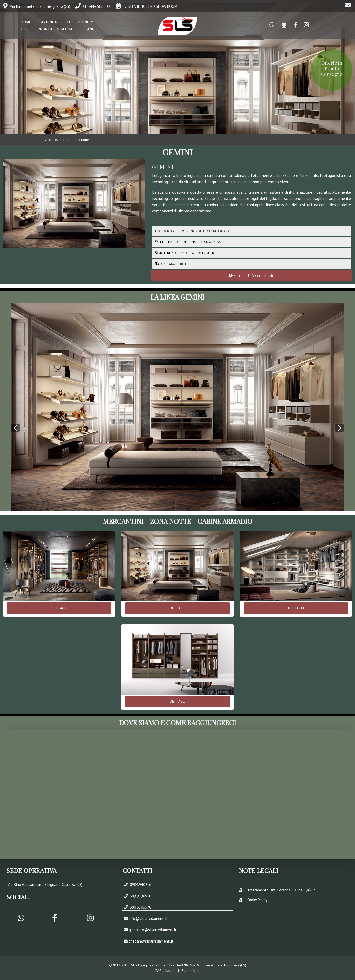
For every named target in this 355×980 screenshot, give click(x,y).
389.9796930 (140, 896)
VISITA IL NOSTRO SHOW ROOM (146, 6)
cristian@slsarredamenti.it (151, 941)
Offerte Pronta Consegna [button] (47, 29)
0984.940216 (140, 884)
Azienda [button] (49, 22)
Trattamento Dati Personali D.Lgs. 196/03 (281, 890)
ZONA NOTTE (80, 140)
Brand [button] (89, 29)
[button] (16, 402)
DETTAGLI (59, 608)
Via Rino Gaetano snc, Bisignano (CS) (37, 6)
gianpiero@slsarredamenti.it (153, 930)
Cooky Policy (257, 900)
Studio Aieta (191, 971)
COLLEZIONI (57, 140)
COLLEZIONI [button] (78, 22)
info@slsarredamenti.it (148, 919)
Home (37, 140)
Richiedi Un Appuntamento (252, 275)
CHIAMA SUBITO (92, 6)
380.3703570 (140, 907)
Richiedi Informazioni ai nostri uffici (185, 253)
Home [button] (26, 22)
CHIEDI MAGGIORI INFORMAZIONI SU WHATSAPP (191, 242)
